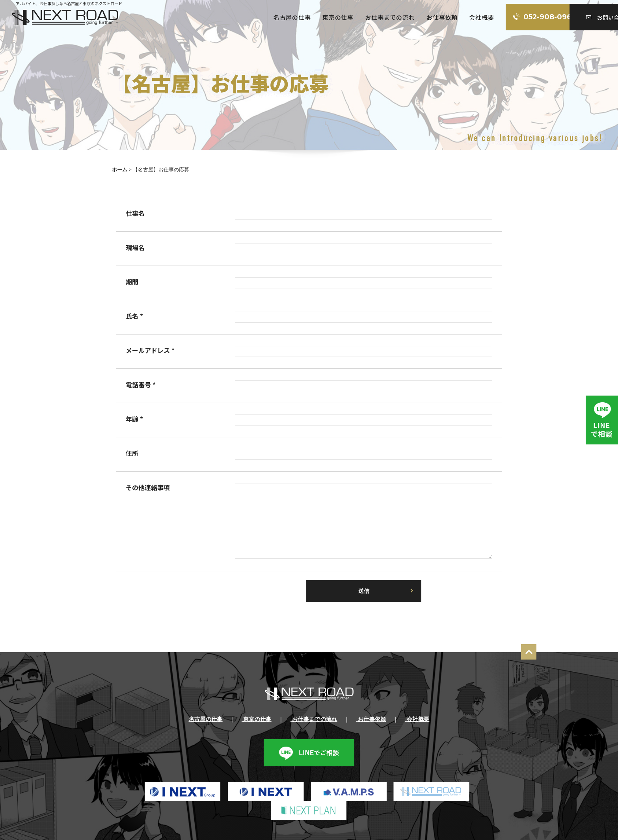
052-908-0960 (502, 17)
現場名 (135, 247)
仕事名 (135, 213)
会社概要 (433, 17)
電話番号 (141, 385)
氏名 (134, 316)
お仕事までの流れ (341, 17)
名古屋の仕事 (243, 17)
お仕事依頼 (393, 17)
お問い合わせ (581, 17)
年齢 (134, 419)
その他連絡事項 (148, 487)
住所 (132, 453)
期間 (132, 282)
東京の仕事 (289, 17)
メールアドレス (150, 350)
